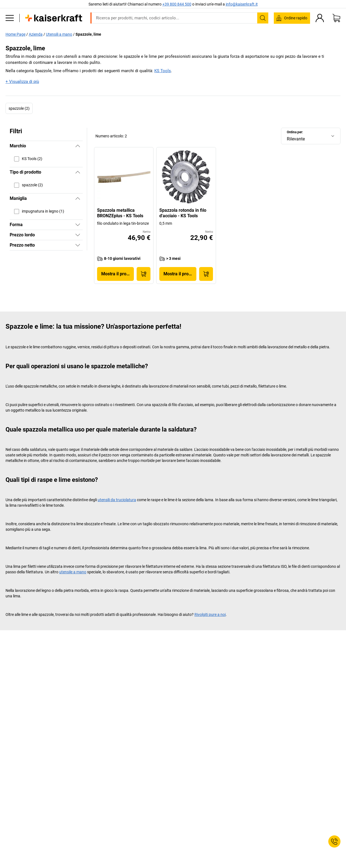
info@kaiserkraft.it (242, 4)
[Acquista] (144, 274)
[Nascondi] (78, 146)
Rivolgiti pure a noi (210, 615)
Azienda (36, 34)
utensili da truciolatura (117, 500)
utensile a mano (73, 572)
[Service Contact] (334, 841)
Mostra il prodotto (118, 274)
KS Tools (163, 71)
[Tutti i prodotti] (10, 18)
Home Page (15, 34)
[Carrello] (336, 18)
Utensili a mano (59, 34)
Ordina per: (295, 132)
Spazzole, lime (88, 34)
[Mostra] (78, 225)
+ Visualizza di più (22, 82)
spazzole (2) (19, 108)
